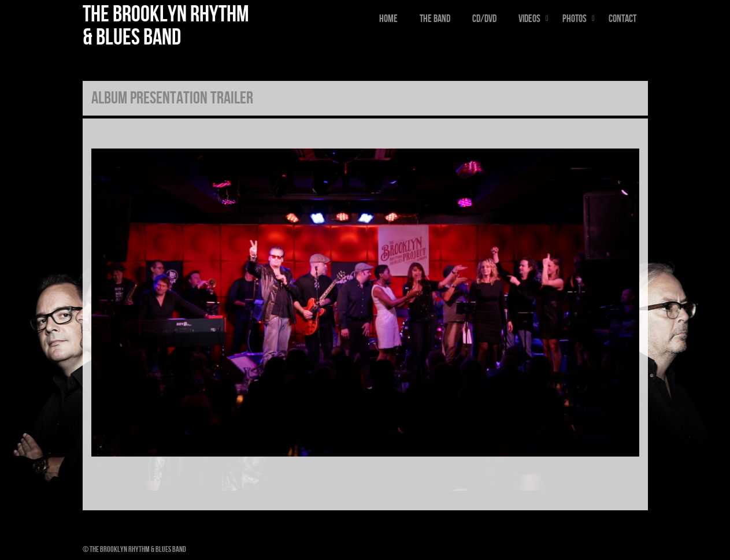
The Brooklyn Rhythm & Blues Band (166, 26)
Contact (622, 19)
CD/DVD (484, 19)
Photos (580, 19)
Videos (535, 19)
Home (388, 19)
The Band (435, 19)
